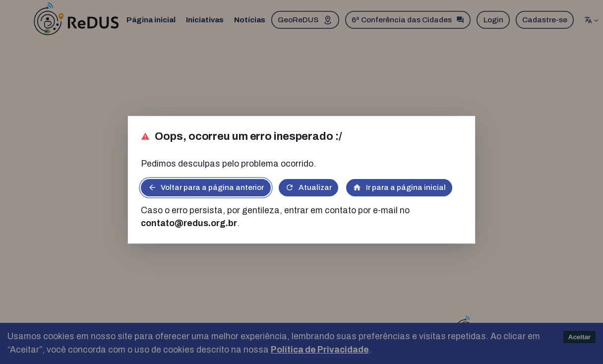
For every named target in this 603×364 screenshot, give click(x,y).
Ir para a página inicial (399, 187)
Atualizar (308, 187)
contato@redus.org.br (189, 223)
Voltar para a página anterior (206, 187)
